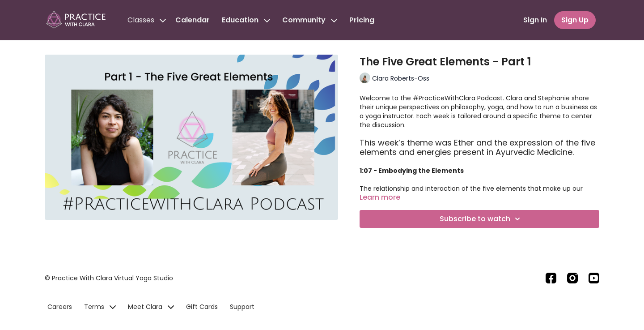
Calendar (193, 20)
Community (310, 20)
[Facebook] (551, 278)
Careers (60, 307)
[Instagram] (572, 278)
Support (242, 307)
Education (246, 20)
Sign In (535, 20)
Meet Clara (151, 307)
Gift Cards (202, 307)
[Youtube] (594, 278)
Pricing (362, 20)
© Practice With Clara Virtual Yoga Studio (109, 278)
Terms (100, 307)
